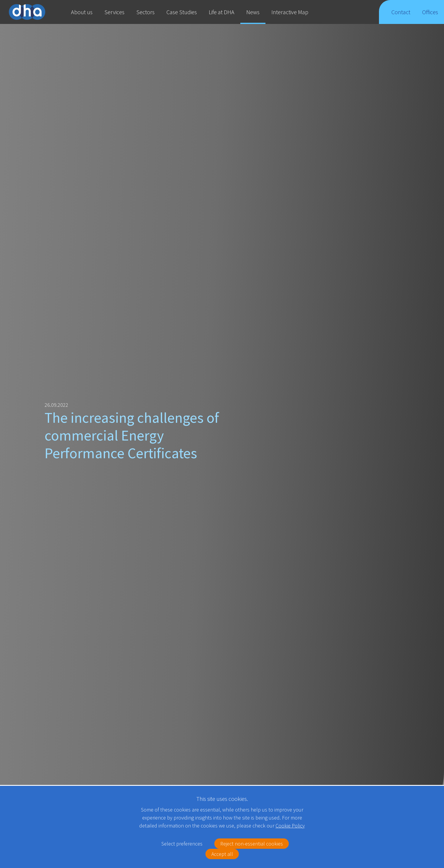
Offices (430, 16)
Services (114, 12)
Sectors (145, 12)
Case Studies (182, 12)
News (253, 12)
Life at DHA (222, 12)
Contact (401, 16)
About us (82, 12)
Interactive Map (290, 12)
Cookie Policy (290, 826)
